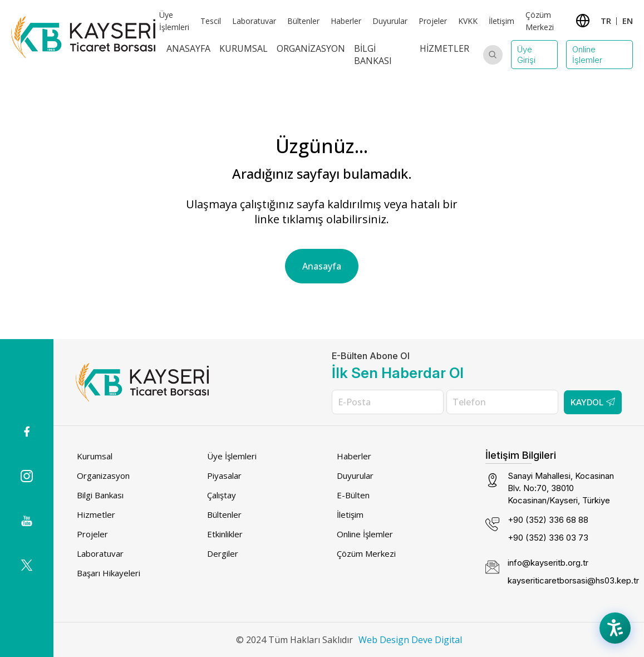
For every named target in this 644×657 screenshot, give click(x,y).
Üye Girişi (526, 55)
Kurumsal (244, 48)
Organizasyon (311, 48)
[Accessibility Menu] (616, 629)
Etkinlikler (225, 534)
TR (606, 21)
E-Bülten (353, 495)
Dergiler (223, 553)
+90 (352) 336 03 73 (548, 538)
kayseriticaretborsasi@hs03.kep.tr (573, 580)
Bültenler (303, 21)
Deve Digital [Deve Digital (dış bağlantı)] (437, 640)
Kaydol (593, 402)
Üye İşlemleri (232, 456)
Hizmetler (444, 48)
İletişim (502, 21)
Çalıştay (222, 495)
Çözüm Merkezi (366, 553)
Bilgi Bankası (373, 55)
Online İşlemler (587, 55)
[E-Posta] (388, 402)
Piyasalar (224, 475)
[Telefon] (502, 402)
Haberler (346, 21)
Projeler (433, 21)
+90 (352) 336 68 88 (548, 520)
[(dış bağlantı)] (27, 432)
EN (628, 21)
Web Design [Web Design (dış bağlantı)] (384, 640)
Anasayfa (188, 48)
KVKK (468, 21)
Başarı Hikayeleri (109, 573)
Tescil (211, 21)
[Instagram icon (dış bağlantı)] (27, 476)
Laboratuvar (254, 21)
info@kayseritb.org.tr (548, 563)
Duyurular (390, 21)
